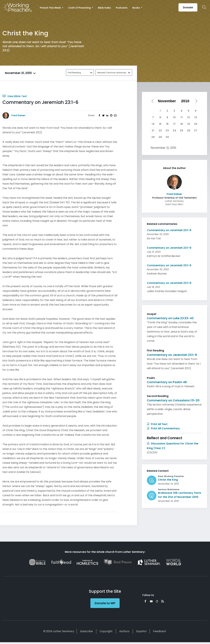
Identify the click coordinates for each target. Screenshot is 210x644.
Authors (124, 631)
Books (136, 8)
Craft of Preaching (80, 8)
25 (182, 131)
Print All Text (157, 424)
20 (196, 124)
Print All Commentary (163, 428)
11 (182, 117)
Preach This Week (51, 8)
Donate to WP (105, 603)
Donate (188, 7)
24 (174, 131)
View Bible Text (15, 96)
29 (160, 137)
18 (182, 124)
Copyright (106, 631)
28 (153, 137)
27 (196, 131)
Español (141, 631)
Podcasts (122, 8)
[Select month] (168, 101)
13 (196, 117)
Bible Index (104, 8)
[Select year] (186, 101)
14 (153, 124)
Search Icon (204, 7)
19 (189, 124)
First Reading (74, 73)
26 (189, 131)
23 (167, 131)
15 (160, 124)
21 (153, 131)
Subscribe (86, 631)
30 (167, 137)
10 (174, 117)
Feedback (160, 631)
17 (174, 124)
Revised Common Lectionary (112, 73)
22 (160, 131)
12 (189, 117)
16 (167, 124)
